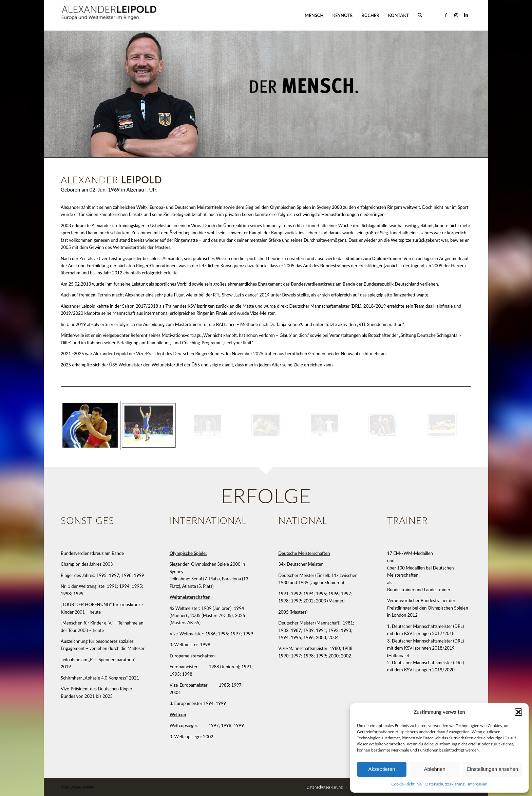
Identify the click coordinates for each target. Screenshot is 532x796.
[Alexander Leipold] (109, 15)
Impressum (478, 784)
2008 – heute (91, 630)
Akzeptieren (382, 769)
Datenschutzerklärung (445, 784)
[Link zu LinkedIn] (466, 15)
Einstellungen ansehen (492, 769)
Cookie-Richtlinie (407, 784)
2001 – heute (88, 612)
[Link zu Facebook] (446, 15)
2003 (108, 564)
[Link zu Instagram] (456, 15)
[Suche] (420, 15)
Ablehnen (434, 769)
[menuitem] (314, 15)
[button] (518, 712)
